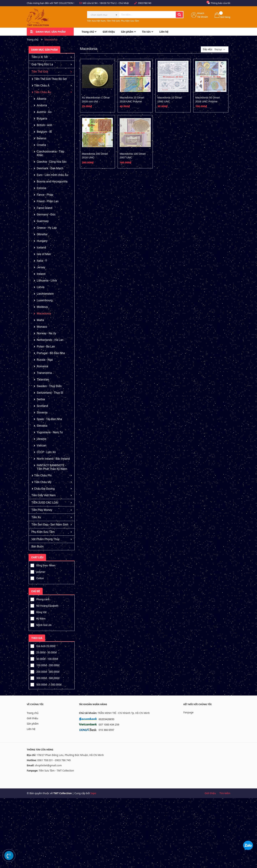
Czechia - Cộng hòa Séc (52, 162)
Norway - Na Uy (46, 333)
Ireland (41, 274)
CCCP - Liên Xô (46, 452)
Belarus (42, 138)
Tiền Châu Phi (43, 475)
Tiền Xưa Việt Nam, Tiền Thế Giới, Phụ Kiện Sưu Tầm (113, 21)
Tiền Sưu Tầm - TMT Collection (56, 771)
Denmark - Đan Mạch (50, 168)
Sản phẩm (33, 724)
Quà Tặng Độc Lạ (42, 64)
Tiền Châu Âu (43, 92)
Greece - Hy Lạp (47, 228)
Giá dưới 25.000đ (43, 646)
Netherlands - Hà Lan (50, 340)
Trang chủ (33, 713)
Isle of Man (44, 254)
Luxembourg (45, 300)
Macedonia (44, 314)
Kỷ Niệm (38, 618)
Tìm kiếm (225, 793)
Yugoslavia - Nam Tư (50, 432)
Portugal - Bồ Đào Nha (51, 353)
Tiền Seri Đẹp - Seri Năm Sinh (50, 525)
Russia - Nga (45, 360)
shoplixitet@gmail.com (48, 765)
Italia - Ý (42, 261)
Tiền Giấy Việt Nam (44, 495)
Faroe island (45, 208)
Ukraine (42, 439)
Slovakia (42, 426)
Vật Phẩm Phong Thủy (46, 539)
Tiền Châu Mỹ (43, 482)
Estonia (41, 188)
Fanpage (189, 712)
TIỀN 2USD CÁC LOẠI (45, 503)
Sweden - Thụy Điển (49, 386)
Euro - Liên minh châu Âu (52, 175)
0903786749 (145, 3)
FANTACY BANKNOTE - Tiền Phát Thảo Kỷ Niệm (52, 467)
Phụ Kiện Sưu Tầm (43, 532)
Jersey (41, 267)
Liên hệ (31, 729)
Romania (42, 366)
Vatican (42, 446)
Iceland (41, 248)
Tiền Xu (36, 517)
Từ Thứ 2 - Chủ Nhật (118, 3)
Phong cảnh (40, 599)
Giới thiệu (32, 718)
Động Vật (39, 612)
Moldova (42, 307)
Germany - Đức (46, 215)
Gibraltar (42, 234)
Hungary (42, 241)
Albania (41, 99)
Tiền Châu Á (42, 86)
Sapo (93, 793)
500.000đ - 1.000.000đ (46, 684)
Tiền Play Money (42, 510)
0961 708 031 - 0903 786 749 (54, 760)
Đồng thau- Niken (43, 565)
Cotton (37, 578)
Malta (40, 320)
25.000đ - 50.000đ (44, 652)
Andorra (42, 105)
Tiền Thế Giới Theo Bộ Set (50, 79)
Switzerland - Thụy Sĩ (50, 393)
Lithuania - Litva (47, 281)
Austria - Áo (44, 112)
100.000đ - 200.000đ (45, 665)
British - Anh (44, 125)
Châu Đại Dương (44, 489)
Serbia (41, 399)
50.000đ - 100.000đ (44, 658)
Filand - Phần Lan (48, 201)
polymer (38, 571)
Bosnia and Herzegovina (52, 182)
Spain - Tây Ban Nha (49, 419)
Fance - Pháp (45, 195)
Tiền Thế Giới (40, 72)
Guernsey (43, 221)
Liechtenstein (45, 294)
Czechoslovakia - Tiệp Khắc (51, 153)
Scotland (42, 406)
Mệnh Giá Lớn (41, 625)
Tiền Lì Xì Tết (40, 57)
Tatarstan (43, 380)
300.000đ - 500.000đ (45, 678)
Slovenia (42, 413)
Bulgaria (42, 119)
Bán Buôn (37, 546)
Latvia (41, 287)
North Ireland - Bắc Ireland (53, 459)
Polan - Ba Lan (46, 347)
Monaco (42, 327)
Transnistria (44, 373)
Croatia (41, 145)
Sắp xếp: (208, 49)
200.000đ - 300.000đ (45, 671)
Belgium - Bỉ (44, 132)
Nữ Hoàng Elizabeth (44, 605)
